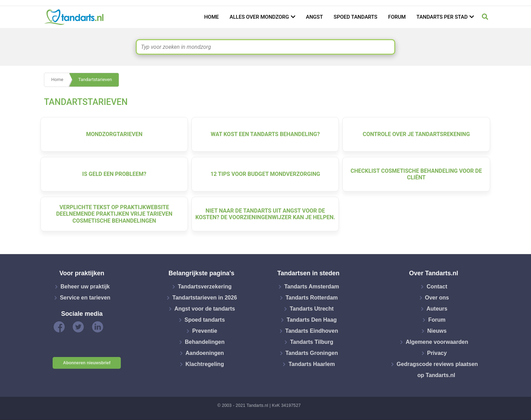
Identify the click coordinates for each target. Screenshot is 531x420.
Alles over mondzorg (259, 17)
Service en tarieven (85, 298)
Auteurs (437, 309)
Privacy (437, 353)
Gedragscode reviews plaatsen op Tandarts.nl (437, 370)
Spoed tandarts (355, 17)
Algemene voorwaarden (437, 342)
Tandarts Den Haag (312, 320)
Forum (397, 17)
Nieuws (437, 331)
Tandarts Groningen (312, 353)
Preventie (205, 331)
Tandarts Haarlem (312, 364)
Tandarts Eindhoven (312, 331)
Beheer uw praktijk (85, 287)
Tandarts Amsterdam (312, 287)
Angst (314, 17)
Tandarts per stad (442, 17)
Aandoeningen (205, 353)
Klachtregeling (205, 364)
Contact (437, 287)
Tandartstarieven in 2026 (205, 298)
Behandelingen (205, 342)
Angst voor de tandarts (205, 309)
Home (212, 17)
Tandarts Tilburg (312, 342)
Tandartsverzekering (205, 287)
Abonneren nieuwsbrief (87, 363)
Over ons (437, 298)
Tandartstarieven (95, 80)
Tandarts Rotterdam (312, 298)
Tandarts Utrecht (312, 309)
